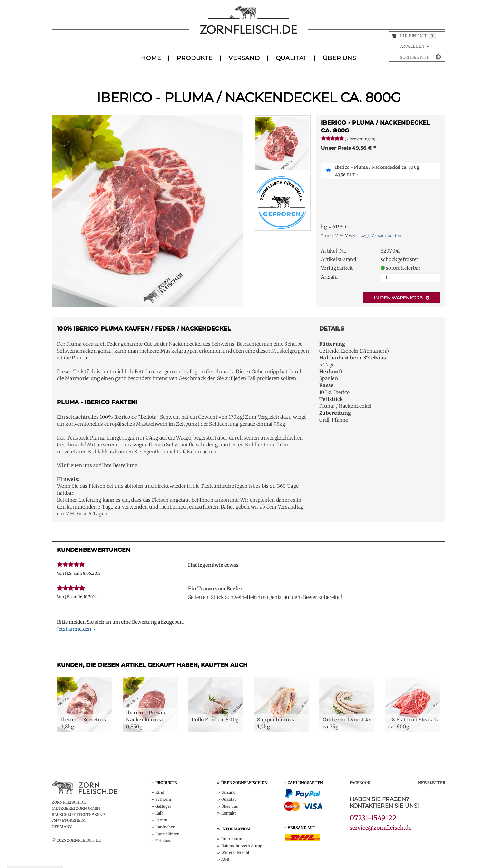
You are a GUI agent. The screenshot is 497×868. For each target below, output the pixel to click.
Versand (244, 58)
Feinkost (163, 841)
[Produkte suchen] (412, 57)
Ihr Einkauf (413, 36)
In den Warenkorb (402, 298)
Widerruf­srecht (235, 852)
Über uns (230, 806)
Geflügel (163, 806)
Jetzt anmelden (76, 629)
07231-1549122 (373, 818)
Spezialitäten (167, 834)
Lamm (161, 820)
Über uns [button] (339, 58)
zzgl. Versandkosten (381, 235)
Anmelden (415, 46)
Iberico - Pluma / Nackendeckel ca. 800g (377, 171)
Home (151, 58)
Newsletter (432, 783)
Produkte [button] (195, 58)
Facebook (360, 783)
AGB (225, 859)
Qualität (291, 58)
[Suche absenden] (438, 57)
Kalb (159, 813)
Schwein (163, 799)
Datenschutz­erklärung (242, 846)
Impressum (232, 839)
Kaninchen (165, 827)
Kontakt (228, 813)
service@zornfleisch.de (381, 828)
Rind (160, 792)
